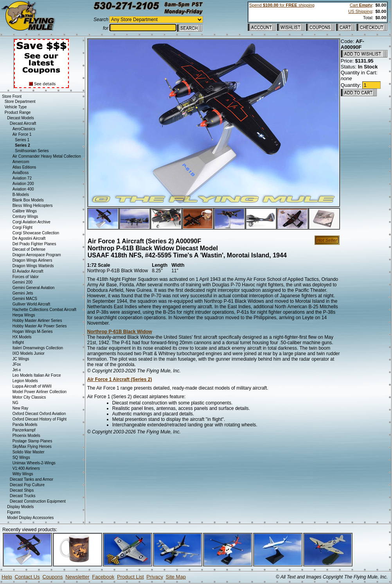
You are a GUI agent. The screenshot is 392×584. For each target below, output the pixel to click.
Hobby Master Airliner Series (37, 321)
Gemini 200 (22, 282)
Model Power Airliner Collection (40, 392)
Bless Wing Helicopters (33, 206)
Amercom (21, 162)
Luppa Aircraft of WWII (32, 386)
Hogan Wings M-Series (33, 332)
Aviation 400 (23, 189)
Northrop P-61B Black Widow (120, 332)
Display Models (20, 507)
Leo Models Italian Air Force (37, 375)
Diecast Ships (22, 490)
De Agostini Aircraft (29, 238)
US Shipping (360, 11)
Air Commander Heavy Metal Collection (47, 156)
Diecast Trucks (23, 496)
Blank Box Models (28, 200)
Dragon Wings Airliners (32, 260)
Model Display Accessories (30, 518)
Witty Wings (23, 474)
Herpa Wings (24, 315)
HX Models (22, 337)
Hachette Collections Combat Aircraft (44, 310)
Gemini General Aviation (34, 288)
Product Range (18, 112)
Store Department (20, 102)
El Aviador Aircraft (28, 271)
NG (15, 403)
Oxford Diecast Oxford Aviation (39, 414)
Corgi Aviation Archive (31, 222)
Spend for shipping (282, 5)
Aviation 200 (23, 184)
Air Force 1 (22, 134)
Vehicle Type (16, 107)
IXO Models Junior (29, 353)
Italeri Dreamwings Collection (38, 348)
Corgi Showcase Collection (36, 233)
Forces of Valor (26, 277)
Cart (361, 5)
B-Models (21, 195)
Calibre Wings (25, 211)
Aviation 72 (22, 178)
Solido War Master (29, 452)
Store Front (12, 96)
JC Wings (21, 359)
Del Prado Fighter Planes (34, 244)
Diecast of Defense (29, 249)
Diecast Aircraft (23, 123)
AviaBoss (21, 173)
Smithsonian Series (32, 151)
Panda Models (25, 425)
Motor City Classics (29, 397)
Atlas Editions (24, 167)
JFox (17, 364)
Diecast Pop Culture (27, 485)
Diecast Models (20, 118)
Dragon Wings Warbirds (33, 266)
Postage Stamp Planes (32, 441)
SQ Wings (21, 457)
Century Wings (25, 217)
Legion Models (25, 381)
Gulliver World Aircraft (31, 304)
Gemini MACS (25, 299)
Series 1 (22, 140)
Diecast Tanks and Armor (31, 479)
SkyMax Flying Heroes (32, 447)
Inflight (18, 342)
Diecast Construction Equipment (38, 501)
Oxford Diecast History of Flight (40, 419)
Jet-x (17, 370)
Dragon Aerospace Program (37, 255)
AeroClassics (24, 129)
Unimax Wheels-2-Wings (34, 463)
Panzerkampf (24, 430)
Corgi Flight (22, 227)
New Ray (21, 408)
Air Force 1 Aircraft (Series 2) (120, 379)
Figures (13, 512)
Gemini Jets (23, 293)
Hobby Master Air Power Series (40, 326)
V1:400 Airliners (26, 468)
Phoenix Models (26, 436)
